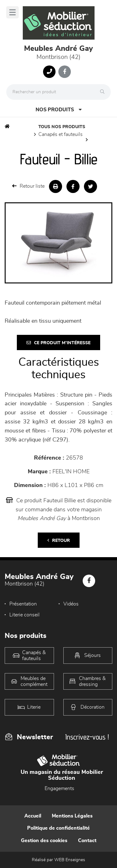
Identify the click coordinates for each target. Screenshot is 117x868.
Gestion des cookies (44, 841)
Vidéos (71, 604)
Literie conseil (24, 615)
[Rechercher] (104, 92)
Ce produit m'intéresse (58, 343)
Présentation (23, 604)
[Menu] (12, 12)
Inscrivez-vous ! (87, 737)
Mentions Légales (72, 816)
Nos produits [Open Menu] (59, 110)
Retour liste (28, 186)
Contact (87, 841)
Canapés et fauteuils (61, 134)
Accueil (33, 816)
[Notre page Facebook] (65, 72)
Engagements (59, 788)
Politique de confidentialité (58, 828)
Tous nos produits (62, 127)
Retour (59, 540)
